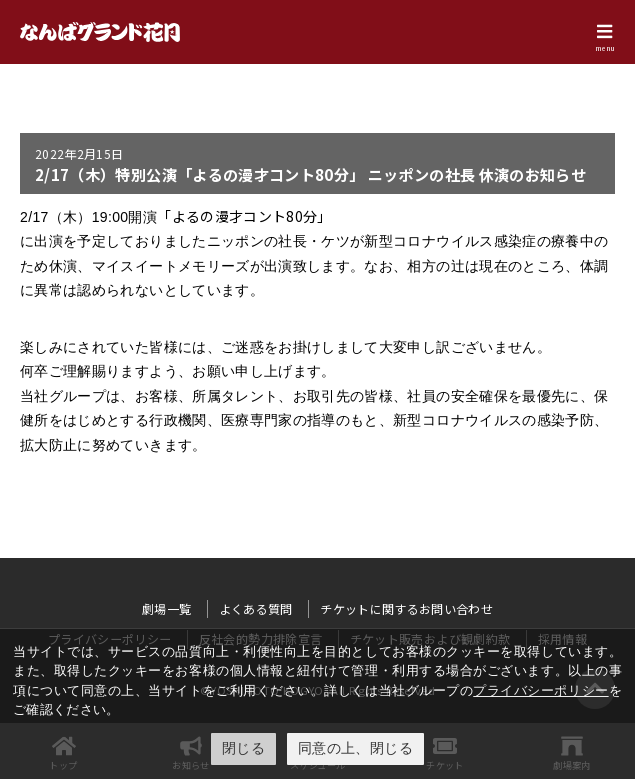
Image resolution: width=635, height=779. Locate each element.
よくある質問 (256, 608)
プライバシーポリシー (540, 690)
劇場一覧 (166, 608)
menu (605, 48)
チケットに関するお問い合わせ (406, 608)
